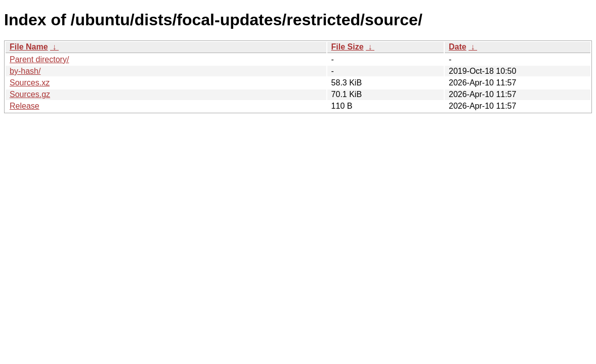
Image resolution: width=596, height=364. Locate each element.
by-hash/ (25, 71)
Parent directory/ (39, 59)
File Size (348, 47)
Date (458, 47)
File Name (29, 47)
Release (25, 106)
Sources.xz (30, 83)
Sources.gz (30, 94)
